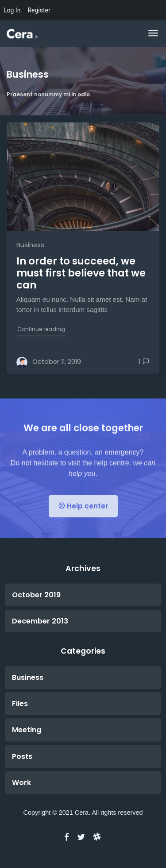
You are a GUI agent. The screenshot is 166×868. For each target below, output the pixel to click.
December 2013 (40, 621)
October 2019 (36, 595)
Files (20, 704)
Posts (22, 756)
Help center (83, 516)
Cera (82, 813)
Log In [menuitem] (12, 10)
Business (30, 245)
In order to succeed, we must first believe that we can (81, 273)
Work (21, 783)
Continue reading (42, 329)
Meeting (27, 730)
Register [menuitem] (39, 10)
